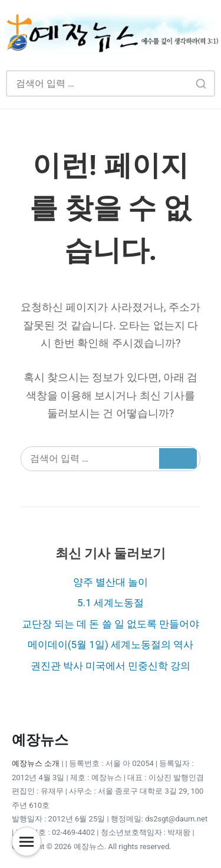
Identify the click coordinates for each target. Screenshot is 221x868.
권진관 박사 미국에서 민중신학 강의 (111, 666)
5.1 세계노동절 (111, 603)
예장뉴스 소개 (36, 763)
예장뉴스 (40, 740)
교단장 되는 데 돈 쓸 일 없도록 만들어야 (111, 624)
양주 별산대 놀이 (111, 582)
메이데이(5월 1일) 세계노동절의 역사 (111, 645)
